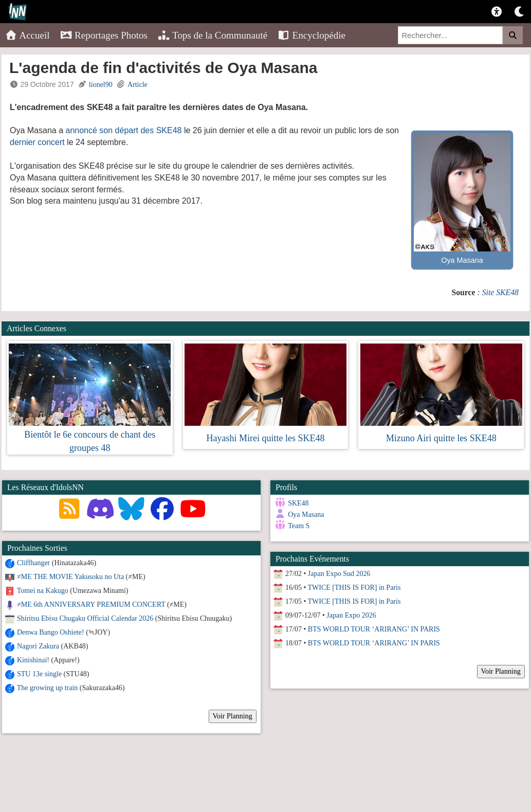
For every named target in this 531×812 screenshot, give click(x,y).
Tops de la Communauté (213, 35)
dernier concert (37, 142)
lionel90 (101, 85)
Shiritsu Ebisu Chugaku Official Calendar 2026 (85, 618)
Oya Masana (306, 515)
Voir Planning (233, 716)
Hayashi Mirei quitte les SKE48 (266, 438)
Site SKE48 (500, 292)
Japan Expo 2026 (351, 615)
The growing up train (48, 688)
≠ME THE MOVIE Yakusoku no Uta (70, 577)
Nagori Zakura (38, 646)
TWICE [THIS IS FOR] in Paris (354, 588)
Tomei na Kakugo (43, 591)
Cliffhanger (33, 563)
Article (138, 85)
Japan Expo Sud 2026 (339, 574)
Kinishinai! (33, 660)
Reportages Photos (104, 35)
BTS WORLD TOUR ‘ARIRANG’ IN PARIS (374, 629)
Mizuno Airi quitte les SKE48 (441, 438)
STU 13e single (39, 674)
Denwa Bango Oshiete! (51, 632)
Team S (299, 526)
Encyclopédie (312, 35)
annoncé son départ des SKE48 (124, 130)
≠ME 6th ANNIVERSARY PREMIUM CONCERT (91, 605)
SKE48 (298, 503)
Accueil (28, 35)
